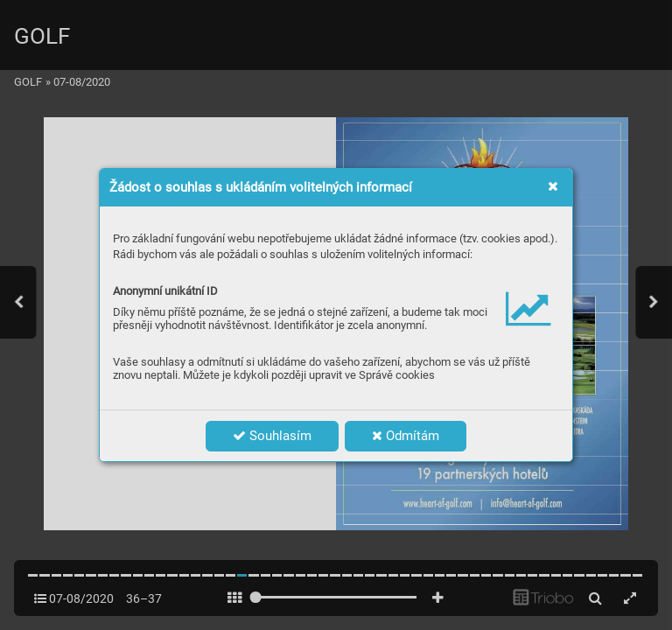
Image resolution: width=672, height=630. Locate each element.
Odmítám (406, 436)
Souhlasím (272, 436)
